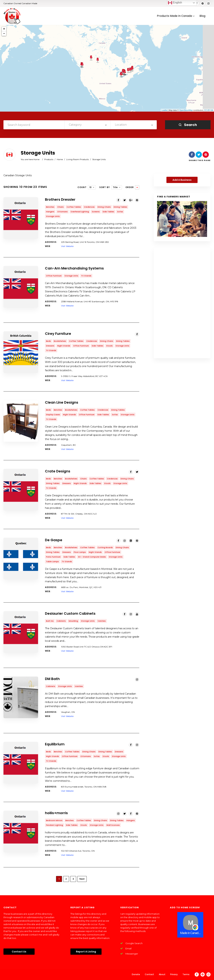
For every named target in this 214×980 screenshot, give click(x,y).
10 (90, 187)
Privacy (174, 974)
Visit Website (67, 246)
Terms (186, 974)
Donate (136, 974)
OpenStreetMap (186, 110)
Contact (149, 974)
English (175, 3)
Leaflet (164, 110)
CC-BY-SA (209, 110)
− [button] (4, 34)
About (162, 974)
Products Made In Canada (176, 16)
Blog (202, 16)
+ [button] (4, 29)
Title (115, 187)
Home (36, 159)
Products (49, 159)
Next (82, 879)
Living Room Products (78, 159)
